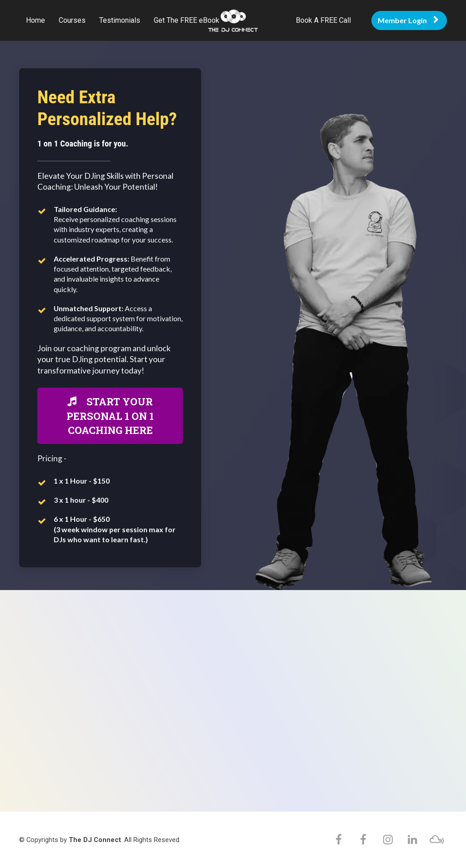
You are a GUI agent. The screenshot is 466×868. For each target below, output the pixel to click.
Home (35, 20)
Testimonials (120, 20)
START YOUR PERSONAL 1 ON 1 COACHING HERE (110, 416)
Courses (72, 20)
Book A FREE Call (323, 20)
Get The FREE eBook (187, 20)
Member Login (408, 20)
